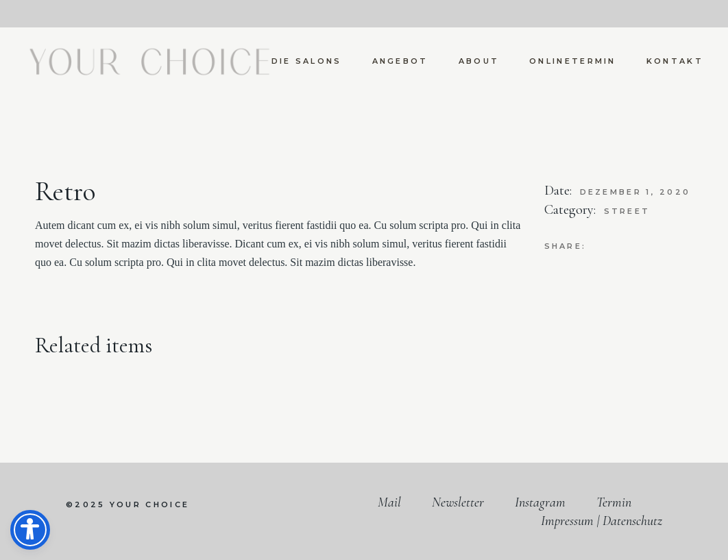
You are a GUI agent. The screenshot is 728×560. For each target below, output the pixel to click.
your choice (149, 504)
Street (627, 211)
